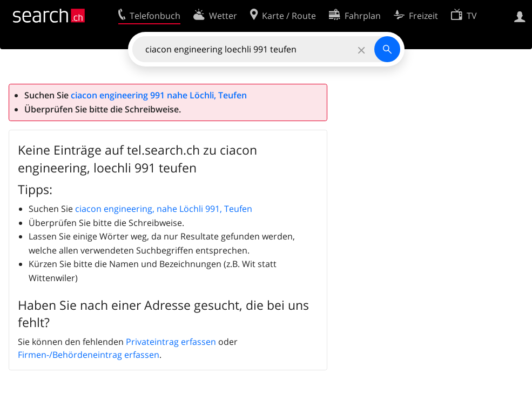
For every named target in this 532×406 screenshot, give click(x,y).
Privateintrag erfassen (171, 342)
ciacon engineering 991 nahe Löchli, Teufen (159, 95)
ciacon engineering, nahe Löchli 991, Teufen (164, 209)
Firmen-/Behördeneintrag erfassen (89, 355)
